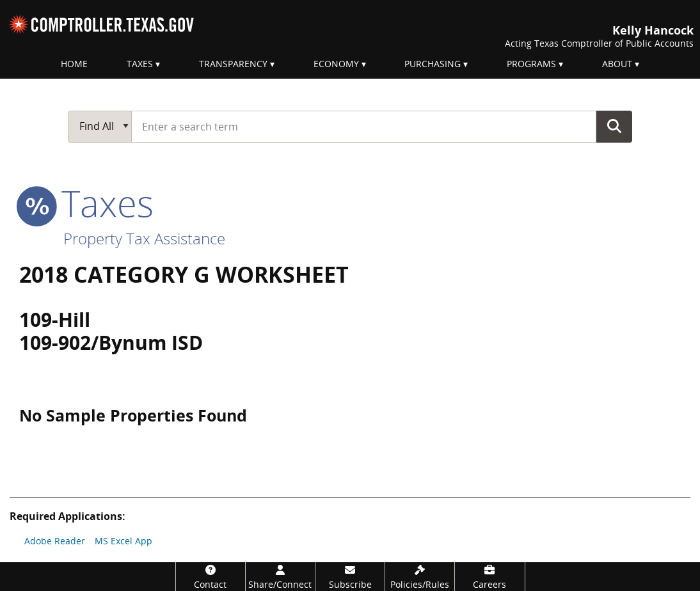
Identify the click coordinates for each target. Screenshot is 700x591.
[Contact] (211, 577)
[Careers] (489, 577)
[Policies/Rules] (420, 577)
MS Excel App (123, 541)
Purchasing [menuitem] (433, 64)
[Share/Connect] (280, 577)
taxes (86, 203)
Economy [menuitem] (336, 64)
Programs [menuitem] (531, 64)
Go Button (614, 126)
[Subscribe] (350, 577)
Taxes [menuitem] (140, 64)
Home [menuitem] (74, 64)
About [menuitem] (617, 64)
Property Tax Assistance (144, 238)
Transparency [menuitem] (233, 64)
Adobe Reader (55, 541)
